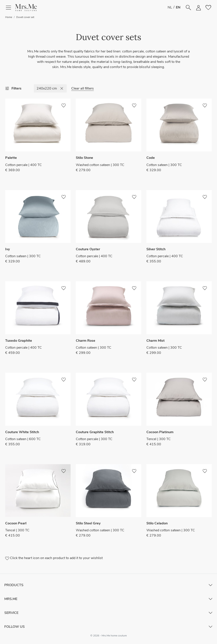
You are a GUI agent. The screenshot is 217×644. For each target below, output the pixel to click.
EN (178, 7)
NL (170, 7)
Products (14, 585)
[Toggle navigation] (10, 8)
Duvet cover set (25, 17)
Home (9, 17)
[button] (26, 8)
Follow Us (15, 627)
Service (11, 613)
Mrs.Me (11, 599)
